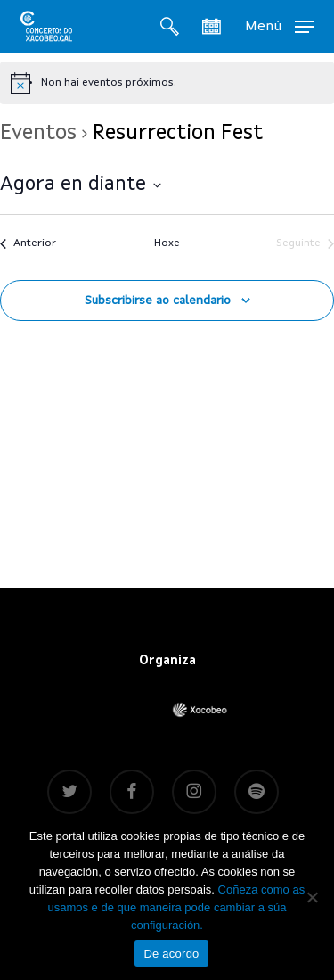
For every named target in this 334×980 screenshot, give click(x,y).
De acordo (171, 954)
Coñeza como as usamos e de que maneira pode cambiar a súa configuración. (176, 907)
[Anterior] (28, 244)
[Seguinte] (305, 244)
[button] (280, 26)
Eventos (38, 134)
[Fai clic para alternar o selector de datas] (81, 185)
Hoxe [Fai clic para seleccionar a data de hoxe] (167, 243)
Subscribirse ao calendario (158, 301)
